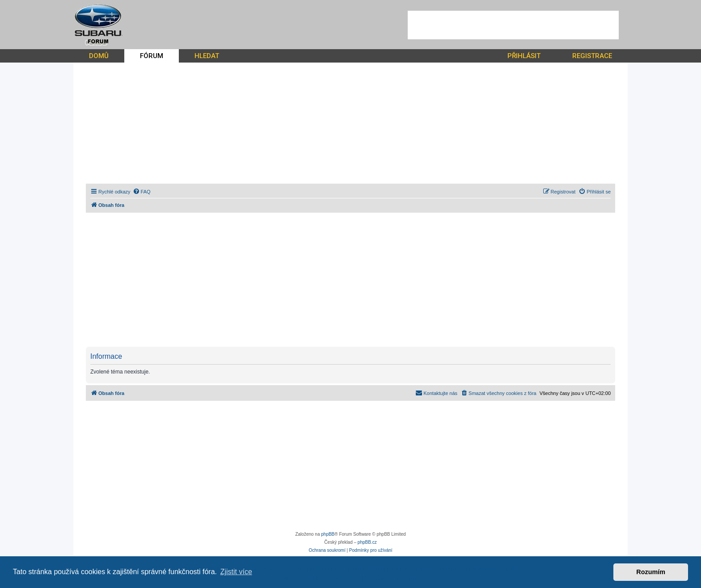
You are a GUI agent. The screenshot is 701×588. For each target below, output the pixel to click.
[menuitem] (142, 192)
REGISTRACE (592, 56)
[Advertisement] (513, 25)
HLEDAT (207, 56)
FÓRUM (152, 56)
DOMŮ (99, 56)
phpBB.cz (367, 542)
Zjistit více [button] (236, 572)
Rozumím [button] (651, 572)
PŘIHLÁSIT (524, 56)
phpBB (328, 534)
